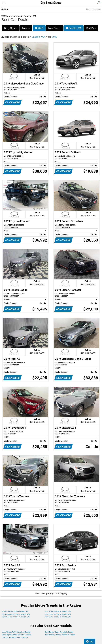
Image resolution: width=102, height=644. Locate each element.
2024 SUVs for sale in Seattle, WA (58, 612)
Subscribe (97, 9)
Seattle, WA (74, 28)
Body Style (11, 28)
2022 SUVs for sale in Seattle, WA (58, 617)
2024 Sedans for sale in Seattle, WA (16, 614)
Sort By (91, 28)
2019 (39, 28)
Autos (5, 9)
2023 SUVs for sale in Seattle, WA (58, 614)
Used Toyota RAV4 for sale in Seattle (16, 632)
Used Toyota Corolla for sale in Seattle (17, 635)
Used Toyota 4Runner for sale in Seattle (60, 635)
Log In (89, 9)
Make (26, 28)
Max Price (55, 28)
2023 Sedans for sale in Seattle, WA (16, 617)
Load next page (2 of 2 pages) (51, 593)
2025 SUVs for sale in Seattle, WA (15, 612)
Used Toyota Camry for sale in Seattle (59, 632)
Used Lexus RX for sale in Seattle (15, 637)
